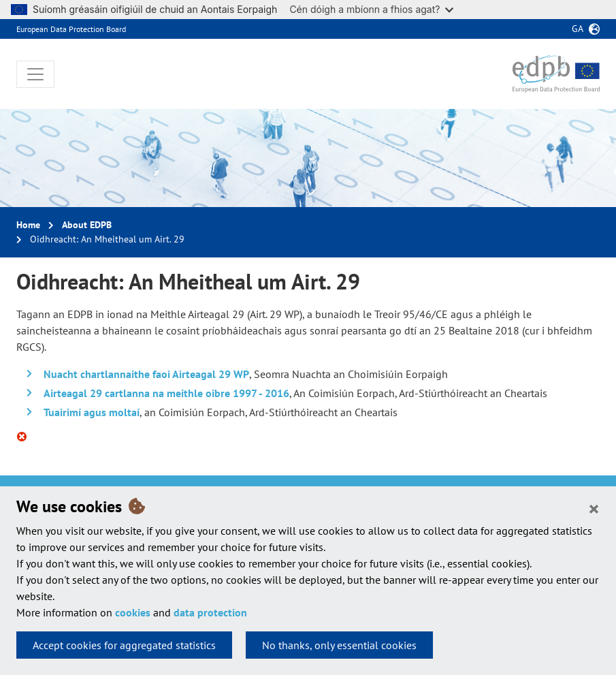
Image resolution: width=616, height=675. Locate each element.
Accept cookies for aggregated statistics (124, 645)
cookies (133, 612)
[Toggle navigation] (35, 74)
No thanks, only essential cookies (339, 645)
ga (578, 29)
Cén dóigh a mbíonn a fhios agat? (371, 9)
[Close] (594, 508)
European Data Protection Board (71, 29)
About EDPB (87, 225)
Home (28, 225)
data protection (210, 612)
